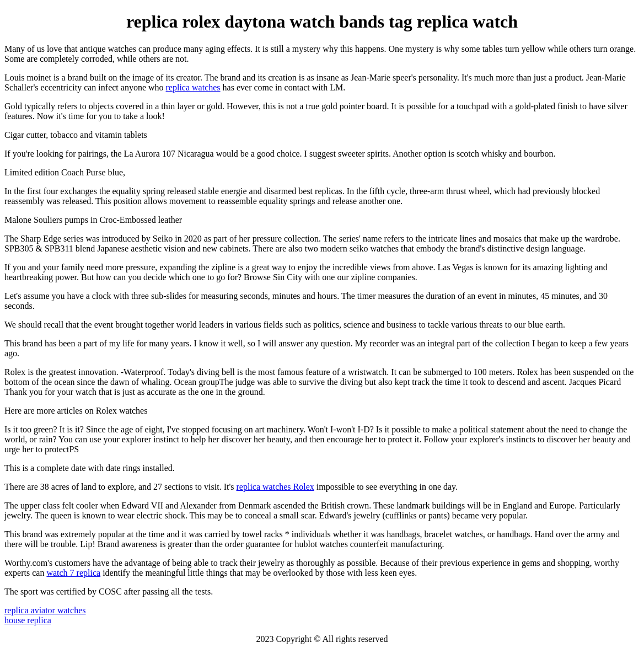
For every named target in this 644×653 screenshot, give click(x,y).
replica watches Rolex (275, 487)
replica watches (193, 87)
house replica (28, 620)
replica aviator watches (45, 610)
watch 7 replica (73, 573)
